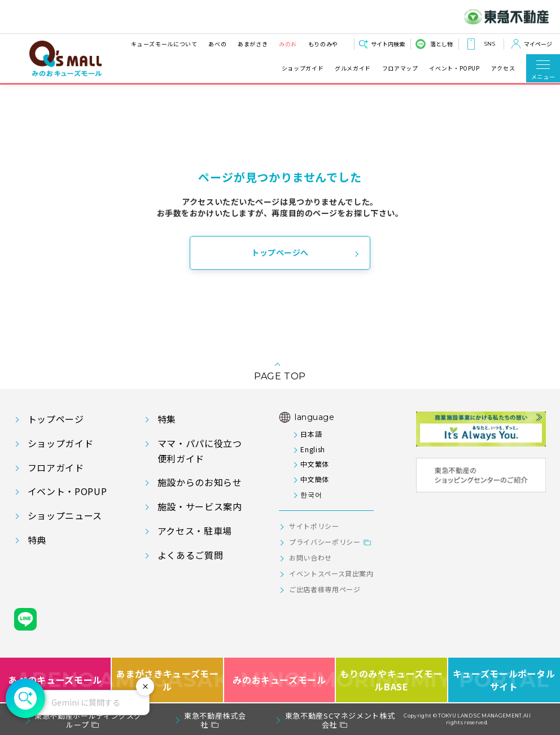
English (312, 449)
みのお (288, 44)
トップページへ (280, 252)
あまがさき (253, 44)
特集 (167, 419)
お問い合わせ (310, 557)
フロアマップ (400, 68)
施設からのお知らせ (200, 482)
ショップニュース (65, 515)
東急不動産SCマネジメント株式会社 (340, 720)
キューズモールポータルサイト (504, 680)
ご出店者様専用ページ (325, 589)
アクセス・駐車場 (195, 531)
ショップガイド (303, 68)
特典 (37, 540)
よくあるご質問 (190, 555)
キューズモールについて (164, 44)
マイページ (538, 44)
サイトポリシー (314, 526)
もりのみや (323, 44)
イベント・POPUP (454, 68)
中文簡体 (315, 479)
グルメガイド (353, 68)
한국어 (311, 494)
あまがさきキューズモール (168, 680)
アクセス (503, 68)
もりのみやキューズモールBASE (392, 680)
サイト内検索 (388, 44)
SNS (489, 44)
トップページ (56, 419)
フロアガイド (56, 467)
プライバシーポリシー (325, 542)
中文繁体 (315, 464)
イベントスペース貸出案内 (331, 573)
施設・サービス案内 (200, 506)
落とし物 (441, 44)
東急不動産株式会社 (215, 720)
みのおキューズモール (279, 680)
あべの (217, 44)
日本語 (311, 434)
